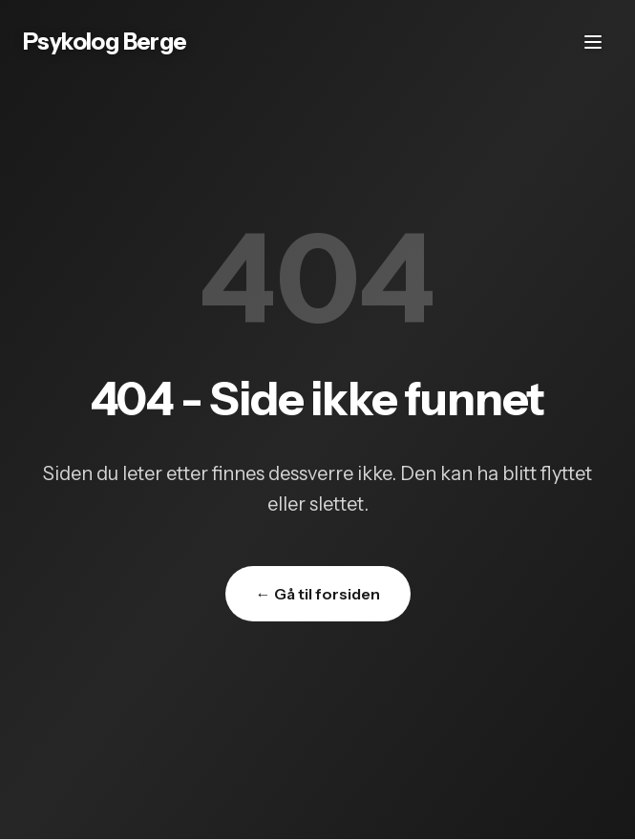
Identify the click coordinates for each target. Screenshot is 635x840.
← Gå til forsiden (318, 594)
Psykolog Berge (105, 42)
